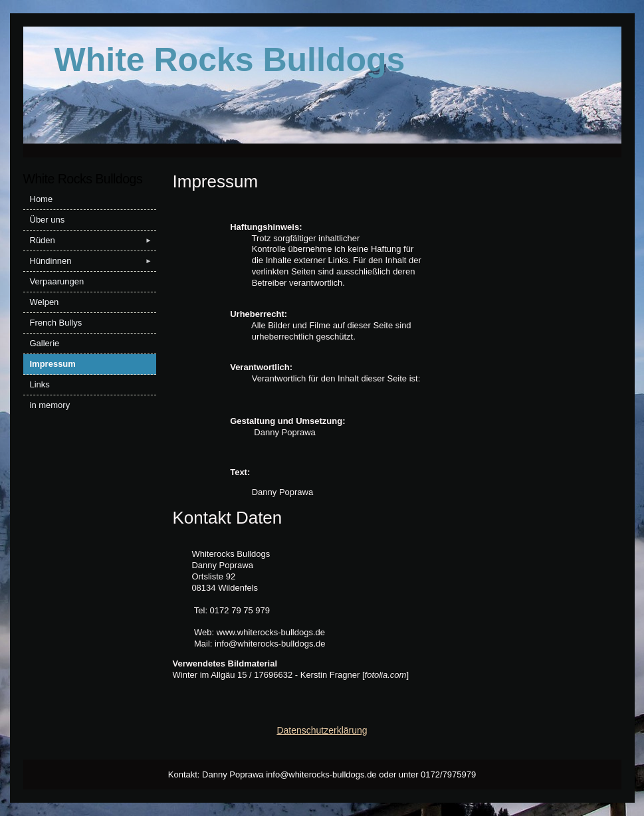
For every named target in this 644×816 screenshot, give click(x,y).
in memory (50, 405)
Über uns (48, 220)
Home (42, 199)
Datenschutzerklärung (322, 730)
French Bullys (56, 323)
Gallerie (45, 343)
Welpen (45, 302)
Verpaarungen (57, 281)
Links (40, 384)
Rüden (93, 241)
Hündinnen (93, 261)
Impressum (53, 364)
